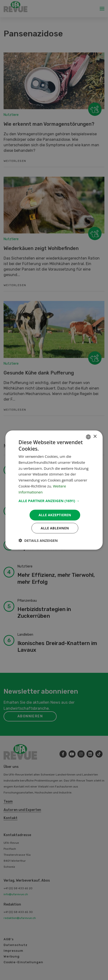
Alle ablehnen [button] (55, 528)
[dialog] (54, 490)
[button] (54, 501)
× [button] (95, 437)
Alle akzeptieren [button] (55, 515)
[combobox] (88, 437)
